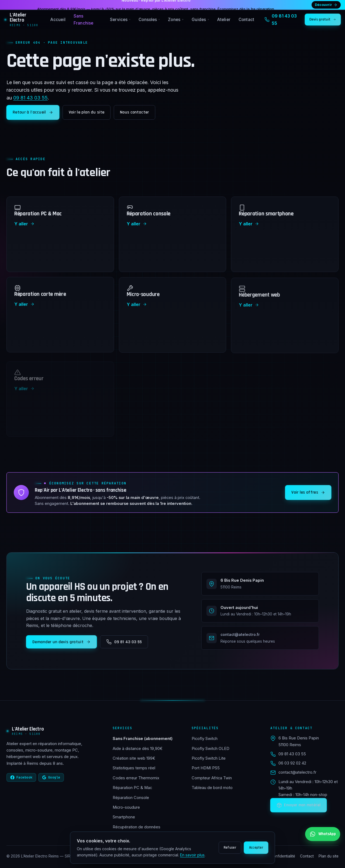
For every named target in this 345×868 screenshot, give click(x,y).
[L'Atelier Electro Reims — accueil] (22, 20)
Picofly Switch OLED (211, 749)
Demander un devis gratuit (61, 643)
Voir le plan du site (87, 112)
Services (120, 20)
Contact (246, 20)
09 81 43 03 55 (30, 98)
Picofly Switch (205, 739)
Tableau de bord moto (212, 788)
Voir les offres (308, 494)
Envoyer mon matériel (299, 805)
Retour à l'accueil (33, 112)
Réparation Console (131, 798)
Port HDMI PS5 (206, 768)
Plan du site (329, 856)
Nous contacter (134, 112)
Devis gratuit (323, 19)
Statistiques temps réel (134, 768)
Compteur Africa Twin (212, 778)
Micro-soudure (126, 807)
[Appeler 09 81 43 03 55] (283, 20)
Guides (200, 20)
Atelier (224, 20)
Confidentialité (283, 856)
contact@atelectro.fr (297, 772)
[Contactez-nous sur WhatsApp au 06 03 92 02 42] (323, 834)
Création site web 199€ (134, 758)
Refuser (230, 848)
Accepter (256, 848)
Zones (176, 20)
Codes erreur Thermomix (136, 778)
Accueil (58, 20)
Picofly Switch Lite (209, 758)
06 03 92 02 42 (292, 763)
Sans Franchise (83, 19)
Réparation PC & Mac (132, 788)
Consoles (149, 20)
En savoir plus (192, 855)
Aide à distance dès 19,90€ (138, 749)
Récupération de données (137, 827)
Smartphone (124, 817)
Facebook (21, 777)
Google (51, 777)
